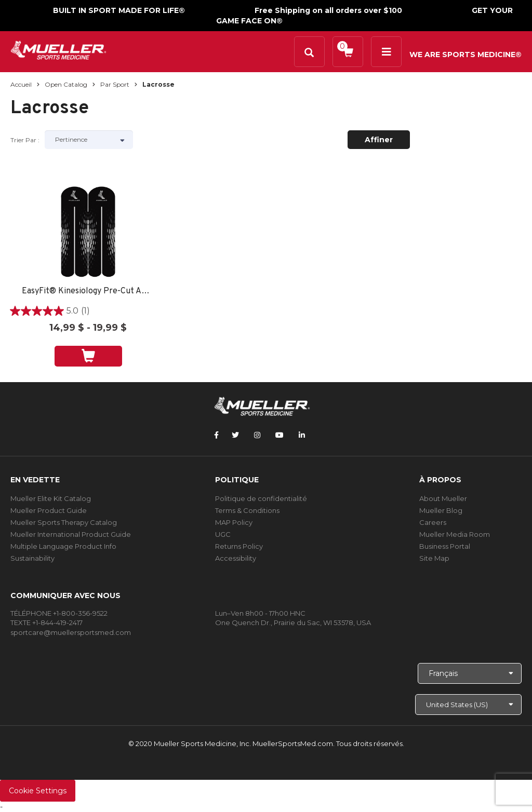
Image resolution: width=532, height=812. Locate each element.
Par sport (115, 84)
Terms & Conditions (247, 510)
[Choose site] (468, 705)
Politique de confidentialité (261, 498)
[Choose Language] (470, 673)
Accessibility (236, 558)
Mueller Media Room (455, 534)
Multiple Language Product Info (63, 546)
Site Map (434, 558)
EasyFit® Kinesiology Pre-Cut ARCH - (88, 292)
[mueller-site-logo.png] (58, 49)
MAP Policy (234, 522)
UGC (223, 534)
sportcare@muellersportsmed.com (71, 632)
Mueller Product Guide (49, 510)
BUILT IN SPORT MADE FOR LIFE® (119, 10)
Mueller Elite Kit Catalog (51, 498)
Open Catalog (66, 84)
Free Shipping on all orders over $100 (328, 10)
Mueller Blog (441, 510)
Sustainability (32, 558)
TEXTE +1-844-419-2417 (46, 622)
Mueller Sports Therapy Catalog (64, 522)
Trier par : (25, 140)
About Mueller (443, 498)
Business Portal (445, 546)
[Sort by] (89, 140)
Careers (433, 522)
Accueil (21, 84)
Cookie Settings (38, 791)
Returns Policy (239, 546)
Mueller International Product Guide (71, 534)
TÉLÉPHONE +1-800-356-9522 (59, 613)
